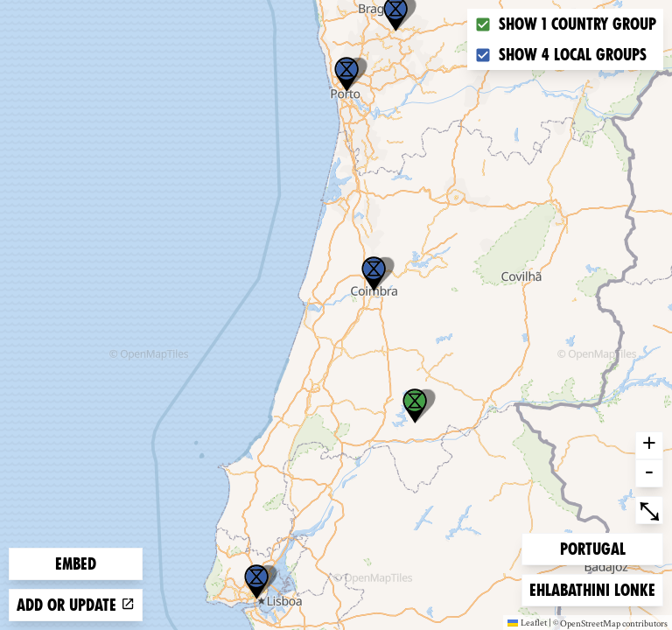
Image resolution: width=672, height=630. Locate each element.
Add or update (76, 605)
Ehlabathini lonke (592, 588)
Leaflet (527, 622)
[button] (256, 582)
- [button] (649, 473)
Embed (76, 564)
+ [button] (649, 445)
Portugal (592, 547)
